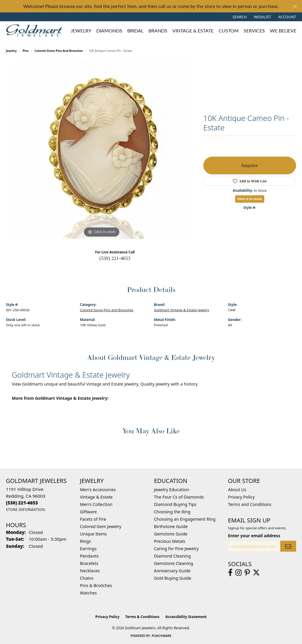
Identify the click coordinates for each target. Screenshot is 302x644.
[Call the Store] (22, 503)
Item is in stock (250, 199)
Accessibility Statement (186, 617)
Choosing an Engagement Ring (185, 519)
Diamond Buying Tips (175, 504)
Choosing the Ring (172, 512)
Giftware (88, 512)
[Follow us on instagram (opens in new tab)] (239, 573)
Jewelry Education (172, 490)
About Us (237, 490)
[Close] (295, 6)
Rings (85, 541)
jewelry (11, 51)
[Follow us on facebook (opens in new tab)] (230, 573)
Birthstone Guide (171, 526)
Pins (26, 51)
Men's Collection (96, 504)
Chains (87, 578)
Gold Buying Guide (173, 578)
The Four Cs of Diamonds (179, 497)
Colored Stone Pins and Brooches (59, 51)
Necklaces (90, 571)
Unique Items (93, 534)
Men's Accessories (98, 490)
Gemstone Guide (171, 534)
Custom (229, 31)
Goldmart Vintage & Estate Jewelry (182, 310)
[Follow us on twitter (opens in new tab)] (256, 573)
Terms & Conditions (142, 617)
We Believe (283, 31)
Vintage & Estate (193, 31)
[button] (239, 17)
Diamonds (109, 31)
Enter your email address (254, 536)
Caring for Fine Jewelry (176, 549)
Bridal (135, 31)
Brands (158, 31)
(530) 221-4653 (115, 258)
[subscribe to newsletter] (288, 546)
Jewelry (81, 31)
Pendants (89, 556)
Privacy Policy (241, 497)
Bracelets (89, 563)
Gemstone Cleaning (174, 563)
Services (254, 31)
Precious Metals (170, 541)
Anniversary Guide (172, 571)
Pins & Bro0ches (96, 585)
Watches (88, 593)
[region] (102, 150)
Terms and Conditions (250, 504)
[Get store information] (25, 510)
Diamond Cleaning (173, 556)
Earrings (88, 549)
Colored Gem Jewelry (101, 526)
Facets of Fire (93, 519)
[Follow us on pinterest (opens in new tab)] (247, 573)
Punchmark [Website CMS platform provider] (162, 636)
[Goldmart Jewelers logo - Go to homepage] (36, 31)
